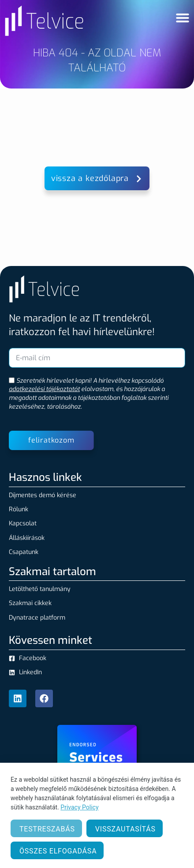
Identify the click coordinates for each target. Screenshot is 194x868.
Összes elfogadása (58, 851)
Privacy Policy (79, 807)
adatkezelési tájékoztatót (44, 389)
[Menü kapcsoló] (183, 18)
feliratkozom (51, 440)
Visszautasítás (125, 829)
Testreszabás (47, 829)
